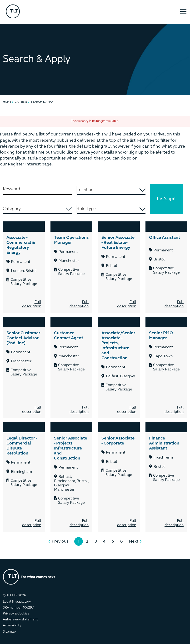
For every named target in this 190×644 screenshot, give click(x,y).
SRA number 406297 (18, 608)
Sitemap (9, 632)
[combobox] (111, 190)
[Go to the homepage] (29, 577)
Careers (21, 102)
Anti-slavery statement (20, 620)
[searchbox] (111, 190)
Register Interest (24, 164)
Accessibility (12, 626)
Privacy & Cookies (16, 614)
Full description (32, 304)
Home (7, 102)
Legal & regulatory (17, 602)
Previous (60, 542)
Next (134, 542)
